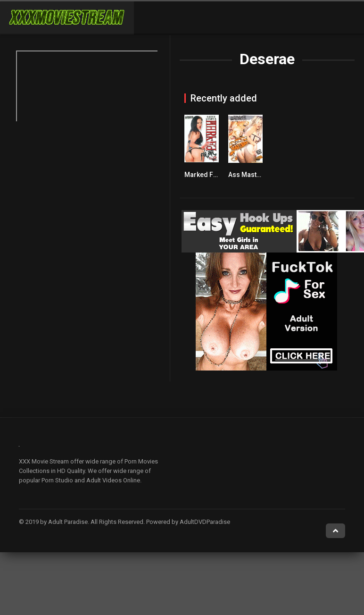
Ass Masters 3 (250, 175)
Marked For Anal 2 (212, 175)
